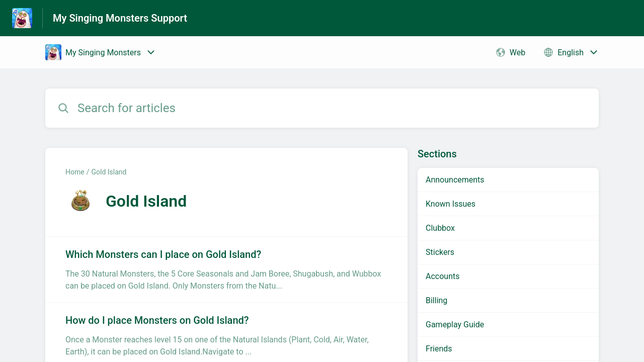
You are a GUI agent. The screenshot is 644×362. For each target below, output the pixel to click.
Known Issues (451, 204)
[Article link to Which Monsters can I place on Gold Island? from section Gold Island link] (226, 269)
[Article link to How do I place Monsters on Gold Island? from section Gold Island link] (226, 335)
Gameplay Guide (455, 325)
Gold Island (109, 172)
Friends (439, 349)
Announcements (455, 180)
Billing (436, 300)
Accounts (442, 276)
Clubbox (440, 228)
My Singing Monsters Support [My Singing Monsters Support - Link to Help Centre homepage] (120, 18)
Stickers (440, 252)
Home (75, 172)
